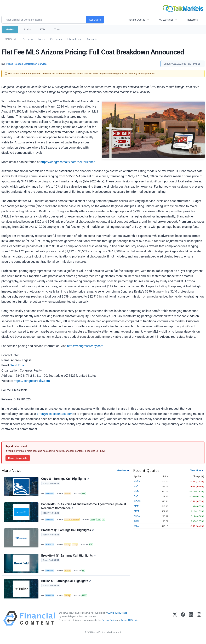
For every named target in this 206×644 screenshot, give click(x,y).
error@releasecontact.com (55, 414)
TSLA (136, 526)
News (41, 39)
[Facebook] (183, 624)
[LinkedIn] (191, 624)
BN (85, 574)
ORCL (137, 521)
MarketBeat (50, 494)
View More (122, 470)
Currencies (56, 39)
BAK (93, 547)
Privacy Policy (109, 625)
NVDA (137, 516)
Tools (57, 29)
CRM (102, 521)
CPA (85, 494)
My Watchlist (166, 20)
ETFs (43, 29)
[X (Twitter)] (175, 624)
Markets (10, 29)
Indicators (192, 20)
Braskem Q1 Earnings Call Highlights (68, 533)
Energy (77, 547)
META (137, 506)
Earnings (69, 494)
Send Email (18, 365)
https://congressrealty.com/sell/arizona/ (68, 162)
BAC (136, 496)
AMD (136, 491)
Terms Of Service (130, 625)
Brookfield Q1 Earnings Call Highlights (69, 559)
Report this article (18, 458)
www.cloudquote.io (117, 618)
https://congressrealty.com (85, 346)
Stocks (27, 29)
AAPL (137, 486)
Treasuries (93, 39)
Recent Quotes (137, 20)
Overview (28, 39)
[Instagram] (199, 624)
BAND (95, 521)
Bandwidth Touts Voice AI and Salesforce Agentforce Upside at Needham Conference (84, 508)
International (74, 39)
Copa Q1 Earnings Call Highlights (65, 479)
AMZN (137, 481)
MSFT (137, 511)
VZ (107, 521)
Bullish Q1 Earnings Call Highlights (66, 585)
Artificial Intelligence (73, 521)
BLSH (86, 600)
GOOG (137, 501)
